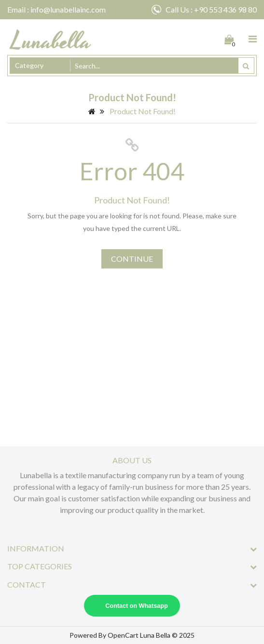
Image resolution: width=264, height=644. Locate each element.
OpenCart (123, 635)
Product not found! (143, 111)
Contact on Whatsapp (136, 606)
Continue (132, 259)
